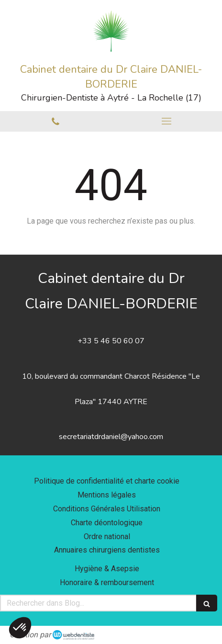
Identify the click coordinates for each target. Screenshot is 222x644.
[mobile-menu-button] (166, 121)
